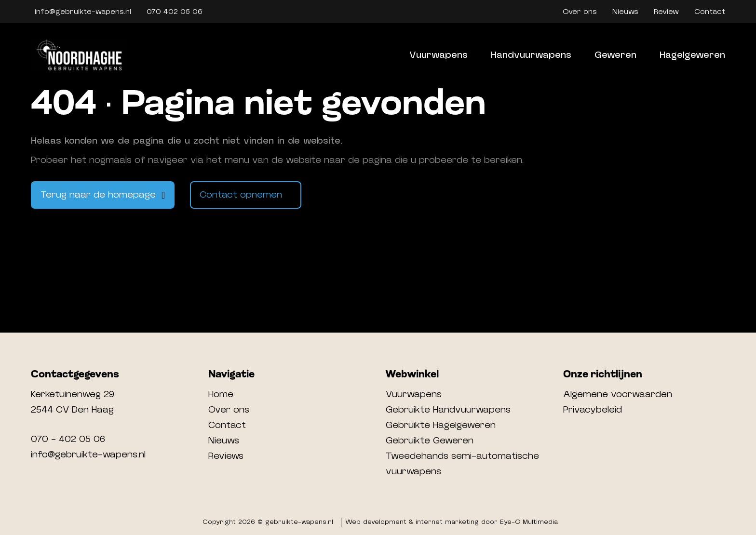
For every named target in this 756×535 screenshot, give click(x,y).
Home (221, 394)
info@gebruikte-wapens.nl (83, 12)
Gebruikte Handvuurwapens (448, 410)
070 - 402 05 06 (68, 439)
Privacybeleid (593, 410)
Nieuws (625, 12)
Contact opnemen (241, 195)
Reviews (226, 456)
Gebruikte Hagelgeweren (441, 425)
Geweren (615, 55)
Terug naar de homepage (98, 195)
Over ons (580, 12)
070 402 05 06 (175, 12)
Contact (710, 12)
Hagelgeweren (692, 55)
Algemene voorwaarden (618, 394)
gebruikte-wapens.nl (299, 522)
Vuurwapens (439, 55)
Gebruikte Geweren (430, 441)
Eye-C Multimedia (529, 522)
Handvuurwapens (531, 55)
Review (666, 12)
